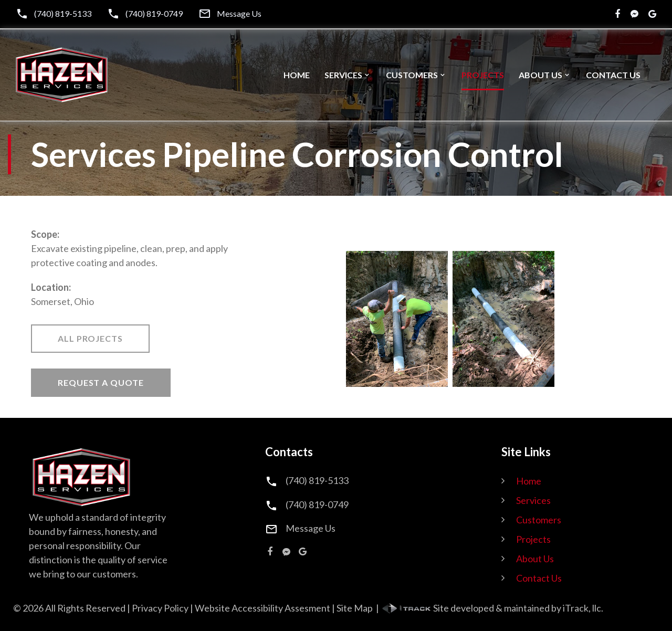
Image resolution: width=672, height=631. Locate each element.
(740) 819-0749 (154, 14)
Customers (412, 75)
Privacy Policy (160, 608)
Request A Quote (101, 382)
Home (297, 75)
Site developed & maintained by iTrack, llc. (492, 608)
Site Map (355, 608)
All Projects (90, 338)
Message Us (239, 14)
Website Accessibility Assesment (262, 608)
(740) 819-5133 (63, 14)
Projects (483, 75)
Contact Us (613, 75)
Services (343, 75)
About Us (540, 75)
